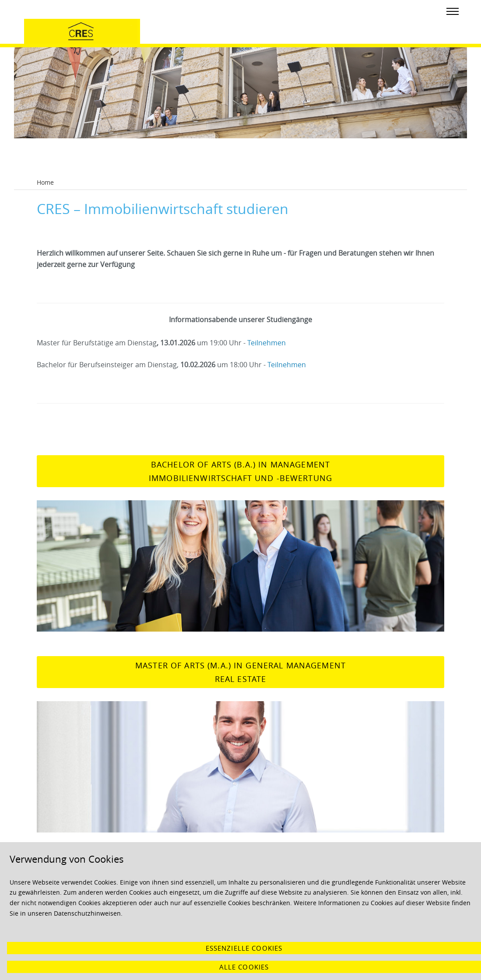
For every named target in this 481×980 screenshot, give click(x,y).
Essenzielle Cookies (244, 948)
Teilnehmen (267, 343)
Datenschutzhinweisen (87, 913)
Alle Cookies (244, 967)
